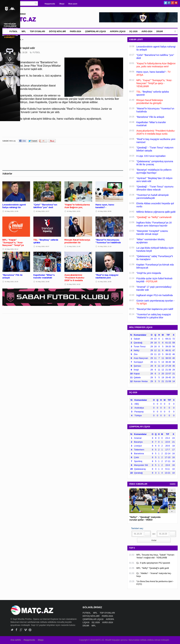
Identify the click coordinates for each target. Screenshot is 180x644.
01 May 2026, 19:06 (105, 282)
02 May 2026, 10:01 (74, 211)
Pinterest (176, 3)
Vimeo (26, 630)
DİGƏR (160, 31)
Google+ (173, 3)
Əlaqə (62, 4)
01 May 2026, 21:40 (74, 246)
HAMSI (173, 484)
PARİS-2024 (75, 31)
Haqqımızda (50, 4)
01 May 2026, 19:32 (74, 284)
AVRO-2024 (147, 31)
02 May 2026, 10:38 (12, 211)
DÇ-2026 (134, 31)
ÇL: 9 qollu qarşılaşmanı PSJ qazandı (153, 563)
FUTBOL (14, 31)
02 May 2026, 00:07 (43, 246)
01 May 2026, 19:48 (43, 282)
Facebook (169, 3)
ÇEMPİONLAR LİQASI (95, 31)
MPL (24, 31)
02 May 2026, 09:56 (105, 211)
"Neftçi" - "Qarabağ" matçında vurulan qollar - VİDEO (145, 518)
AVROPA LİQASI (118, 31)
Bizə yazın (73, 4)
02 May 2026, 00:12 (12, 249)
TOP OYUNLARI (37, 31)
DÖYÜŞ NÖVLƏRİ (57, 31)
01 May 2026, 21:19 (105, 246)
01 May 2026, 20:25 (12, 282)
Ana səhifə (16, 640)
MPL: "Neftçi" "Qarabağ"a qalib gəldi (153, 568)
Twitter (165, 3)
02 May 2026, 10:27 (43, 211)
